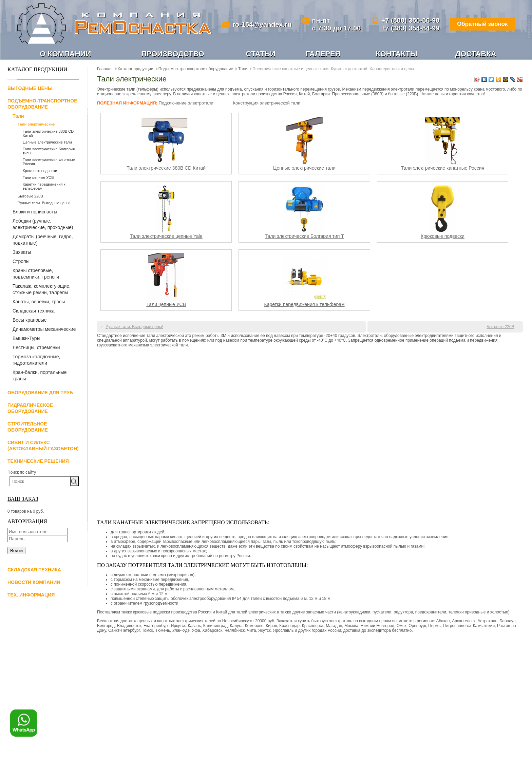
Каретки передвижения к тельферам (305, 305)
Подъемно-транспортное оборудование (196, 69)
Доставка (476, 54)
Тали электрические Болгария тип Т (305, 236)
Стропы (21, 262)
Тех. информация (31, 595)
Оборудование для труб (40, 393)
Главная (105, 69)
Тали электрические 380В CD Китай (166, 168)
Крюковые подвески (40, 171)
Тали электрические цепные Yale (166, 236)
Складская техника (34, 311)
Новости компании (34, 583)
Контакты (396, 54)
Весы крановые (30, 320)
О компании (65, 54)
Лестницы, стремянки (36, 348)
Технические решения (38, 461)
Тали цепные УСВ (38, 178)
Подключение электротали (187, 103)
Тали (18, 116)
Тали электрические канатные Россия (443, 168)
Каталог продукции (136, 69)
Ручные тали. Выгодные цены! (44, 203)
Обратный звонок (480, 24)
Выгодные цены (30, 89)
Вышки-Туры (26, 339)
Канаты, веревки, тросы (39, 302)
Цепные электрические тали (47, 143)
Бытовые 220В (30, 196)
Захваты (22, 252)
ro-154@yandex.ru (261, 24)
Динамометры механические (44, 329)
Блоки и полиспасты (35, 212)
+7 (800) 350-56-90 (406, 20)
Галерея (323, 54)
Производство (173, 54)
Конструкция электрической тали (267, 103)
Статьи (261, 54)
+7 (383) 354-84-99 (406, 28)
